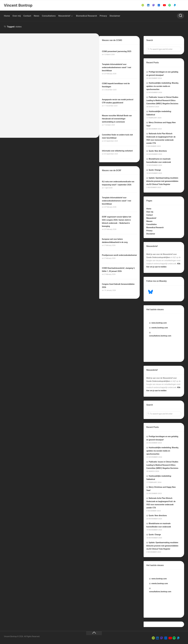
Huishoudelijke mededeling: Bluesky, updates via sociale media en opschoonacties (162, 86)
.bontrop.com (159, 323)
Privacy (103, 16)
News (36, 16)
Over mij (17, 16)
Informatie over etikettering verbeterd (117, 151)
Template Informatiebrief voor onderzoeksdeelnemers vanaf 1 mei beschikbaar (117, 67)
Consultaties (152, 224)
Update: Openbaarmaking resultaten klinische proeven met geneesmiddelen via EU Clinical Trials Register (162, 181)
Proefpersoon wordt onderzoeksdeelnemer (119, 255)
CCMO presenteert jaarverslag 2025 (117, 51)
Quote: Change (155, 170)
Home (7, 16)
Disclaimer (115, 16)
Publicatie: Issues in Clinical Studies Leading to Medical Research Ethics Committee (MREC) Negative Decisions (162, 100)
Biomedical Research (86, 16)
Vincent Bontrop (18, 5)
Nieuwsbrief (64, 16)
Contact (27, 16)
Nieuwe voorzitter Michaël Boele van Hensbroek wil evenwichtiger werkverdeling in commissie (117, 119)
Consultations (49, 16)
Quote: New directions (158, 151)
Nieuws (149, 221)
